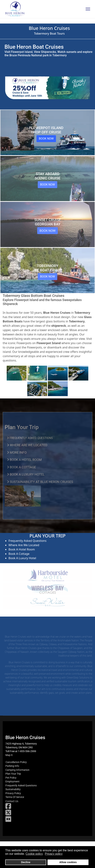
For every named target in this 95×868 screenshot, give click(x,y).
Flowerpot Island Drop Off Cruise (46, 130)
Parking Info (12, 766)
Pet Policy (11, 778)
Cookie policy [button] (34, 854)
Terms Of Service (15, 797)
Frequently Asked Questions (27, 541)
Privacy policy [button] (54, 854)
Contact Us (12, 801)
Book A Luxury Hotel (22, 558)
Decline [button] (26, 862)
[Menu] (88, 9)
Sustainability (13, 789)
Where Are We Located (24, 545)
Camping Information (17, 770)
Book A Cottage (19, 554)
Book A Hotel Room (22, 549)
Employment (12, 781)
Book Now (46, 139)
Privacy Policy (13, 793)
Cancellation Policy (16, 762)
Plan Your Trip (13, 774)
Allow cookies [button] (68, 862)
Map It (9, 755)
